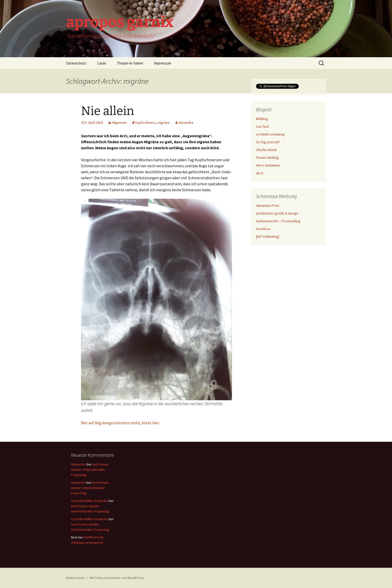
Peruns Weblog (267, 157)
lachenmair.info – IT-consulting (278, 221)
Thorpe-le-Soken (130, 63)
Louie (102, 63)
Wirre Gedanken (268, 165)
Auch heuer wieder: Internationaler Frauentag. (90, 469)
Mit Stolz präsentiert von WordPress (117, 578)
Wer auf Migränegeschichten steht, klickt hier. (120, 423)
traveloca (263, 229)
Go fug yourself (268, 142)
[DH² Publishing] (268, 236)
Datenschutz (76, 63)
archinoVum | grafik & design (277, 213)
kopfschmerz (145, 122)
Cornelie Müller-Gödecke (89, 501)
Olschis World (266, 150)
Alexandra (186, 122)
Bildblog (262, 119)
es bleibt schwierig (270, 134)
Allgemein (119, 122)
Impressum (163, 63)
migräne (163, 122)
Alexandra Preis (268, 205)
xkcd (259, 173)
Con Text (262, 126)
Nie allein (107, 111)
